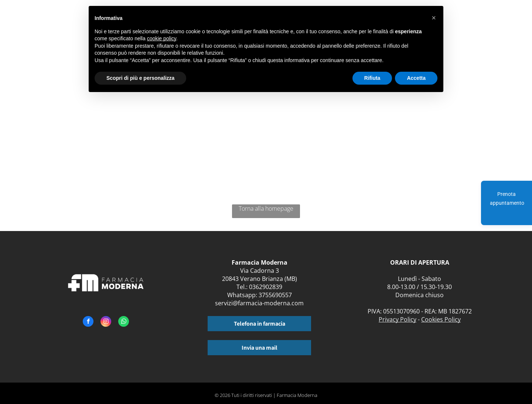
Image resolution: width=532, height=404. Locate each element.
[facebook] (88, 322)
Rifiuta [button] (372, 78)
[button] (434, 18)
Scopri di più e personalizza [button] (140, 78)
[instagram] (106, 322)
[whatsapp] (124, 322)
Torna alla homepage (266, 208)
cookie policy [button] (162, 38)
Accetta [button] (416, 78)
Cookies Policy (441, 319)
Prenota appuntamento (507, 198)
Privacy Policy (398, 319)
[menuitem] (461, 21)
